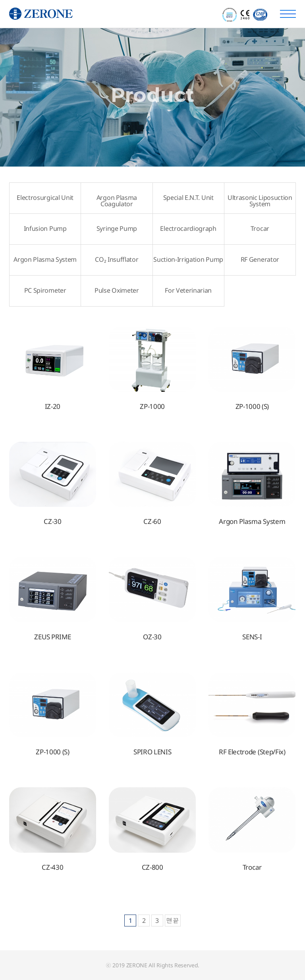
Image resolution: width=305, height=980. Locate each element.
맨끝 (173, 921)
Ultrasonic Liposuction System (260, 201)
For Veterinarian (188, 290)
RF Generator (260, 259)
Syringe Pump (117, 228)
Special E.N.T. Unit (188, 198)
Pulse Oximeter (117, 290)
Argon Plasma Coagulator (117, 201)
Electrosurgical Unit (45, 198)
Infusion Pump (45, 228)
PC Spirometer (45, 290)
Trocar (260, 228)
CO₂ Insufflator (117, 259)
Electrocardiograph (188, 228)
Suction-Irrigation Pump (188, 259)
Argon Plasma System (45, 259)
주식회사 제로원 (70, 14)
